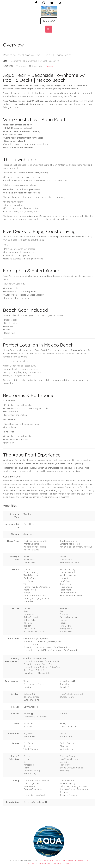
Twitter (56, 863)
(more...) (50, 66)
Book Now (49, 21)
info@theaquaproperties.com (72, 860)
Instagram (44, 863)
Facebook (31, 863)
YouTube (68, 863)
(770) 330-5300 (45, 860)
